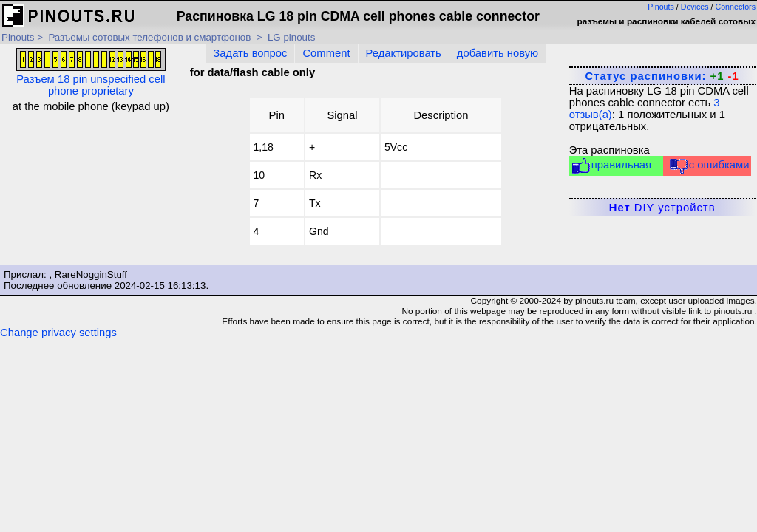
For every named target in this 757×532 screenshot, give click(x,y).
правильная (611, 166)
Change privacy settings (58, 332)
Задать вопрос (250, 53)
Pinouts (661, 7)
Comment (326, 53)
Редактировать (404, 53)
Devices (695, 7)
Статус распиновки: (662, 76)
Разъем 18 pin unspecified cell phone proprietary (91, 72)
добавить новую (498, 53)
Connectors (736, 7)
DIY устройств (662, 208)
